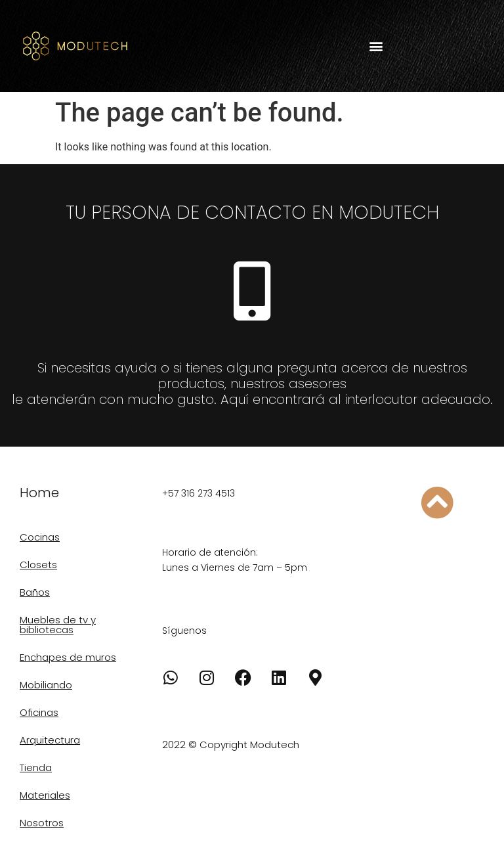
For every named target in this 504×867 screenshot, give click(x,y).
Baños (35, 592)
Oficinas (39, 712)
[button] (376, 46)
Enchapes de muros (68, 657)
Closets (38, 565)
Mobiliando (46, 685)
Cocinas (40, 537)
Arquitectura (50, 740)
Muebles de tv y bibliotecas (58, 625)
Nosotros (42, 823)
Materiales (45, 795)
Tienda (36, 767)
